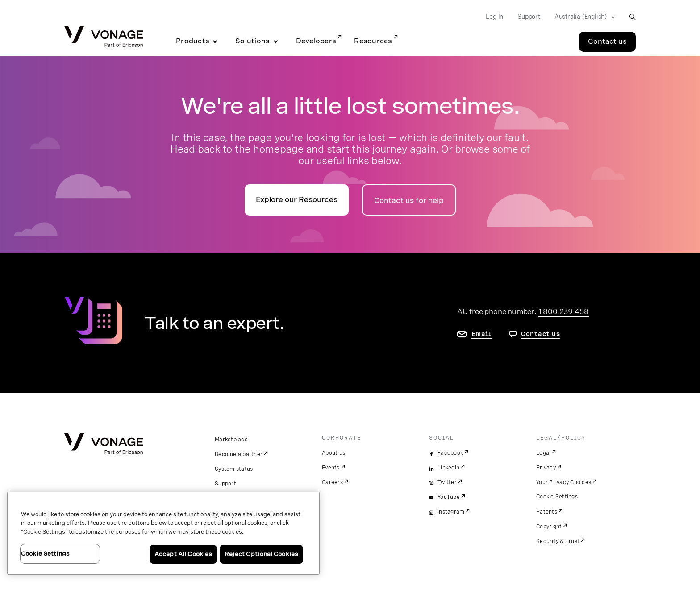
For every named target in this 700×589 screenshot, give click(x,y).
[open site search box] (632, 17)
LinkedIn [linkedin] (448, 468)
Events (331, 468)
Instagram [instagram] (451, 512)
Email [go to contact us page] (481, 334)
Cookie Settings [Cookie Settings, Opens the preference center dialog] (45, 554)
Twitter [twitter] (447, 482)
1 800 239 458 (564, 311)
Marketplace (231, 440)
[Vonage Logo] (104, 37)
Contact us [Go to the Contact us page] (607, 41)
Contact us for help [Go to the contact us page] (409, 201)
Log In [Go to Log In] (494, 17)
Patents (547, 512)
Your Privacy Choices (564, 482)
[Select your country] (582, 17)
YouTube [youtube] (449, 497)
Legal (543, 453)
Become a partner (239, 454)
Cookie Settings (557, 497)
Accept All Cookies (183, 554)
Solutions (252, 41)
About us (333, 453)
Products (193, 41)
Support (225, 484)
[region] (163, 533)
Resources (373, 41)
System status (234, 469)
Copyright (549, 527)
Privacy (546, 468)
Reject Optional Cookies (261, 554)
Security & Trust (558, 541)
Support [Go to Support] (529, 17)
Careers (332, 482)
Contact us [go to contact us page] (541, 334)
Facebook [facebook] (450, 453)
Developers (316, 41)
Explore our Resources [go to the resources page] (297, 200)
